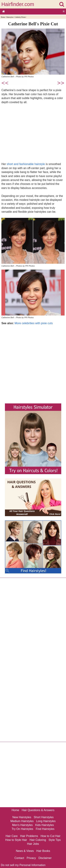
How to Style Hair (16, 840)
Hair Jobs (33, 844)
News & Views (25, 851)
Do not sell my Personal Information (23, 865)
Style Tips (55, 840)
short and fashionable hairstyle (26, 164)
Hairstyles (10, 17)
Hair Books (43, 851)
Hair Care (12, 836)
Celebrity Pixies (20, 17)
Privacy (31, 858)
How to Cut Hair (50, 836)
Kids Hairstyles (45, 825)
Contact (19, 858)
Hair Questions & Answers (38, 810)
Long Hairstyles (46, 821)
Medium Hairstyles (22, 821)
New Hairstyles (22, 817)
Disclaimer (45, 858)
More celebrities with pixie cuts (34, 323)
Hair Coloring (38, 840)
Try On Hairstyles (22, 829)
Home (3, 17)
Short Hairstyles (44, 817)
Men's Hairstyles (22, 825)
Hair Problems (29, 836)
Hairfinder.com (18, 4)
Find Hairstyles (45, 829)
